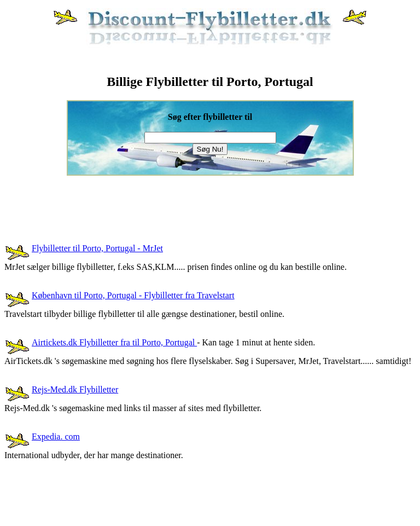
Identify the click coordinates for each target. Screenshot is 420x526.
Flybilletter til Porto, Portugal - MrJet (97, 248)
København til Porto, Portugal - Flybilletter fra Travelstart (133, 295)
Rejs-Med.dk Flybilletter (75, 389)
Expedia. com (56, 437)
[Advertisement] (203, 200)
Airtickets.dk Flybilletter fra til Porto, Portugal (114, 342)
